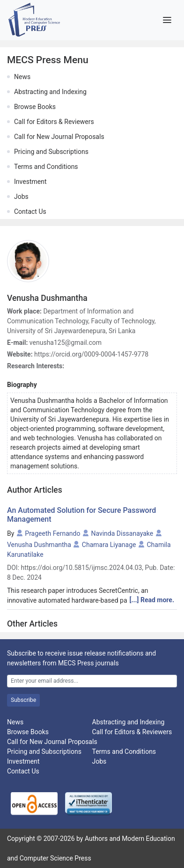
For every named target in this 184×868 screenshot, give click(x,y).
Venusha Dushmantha (39, 545)
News (22, 77)
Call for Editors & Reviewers (54, 122)
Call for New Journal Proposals (59, 137)
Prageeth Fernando (52, 533)
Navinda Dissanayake (122, 533)
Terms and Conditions (46, 167)
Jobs (21, 197)
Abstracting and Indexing (50, 92)
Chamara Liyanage (109, 545)
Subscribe (23, 700)
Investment (30, 182)
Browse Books (35, 107)
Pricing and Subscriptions (51, 152)
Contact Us (30, 212)
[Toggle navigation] (167, 20)
